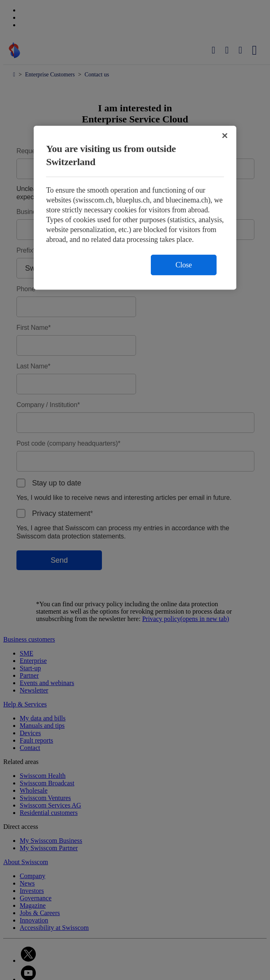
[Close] (225, 136)
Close (184, 265)
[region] (135, 208)
